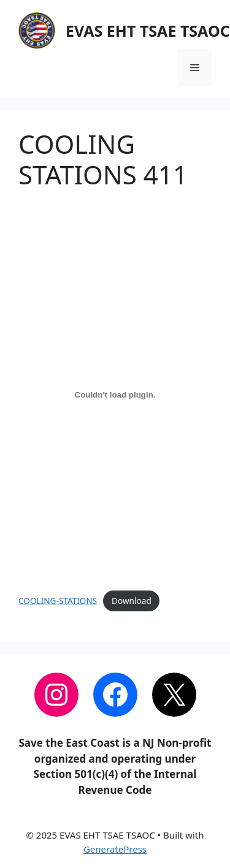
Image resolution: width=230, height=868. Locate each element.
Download (132, 601)
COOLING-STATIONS (58, 601)
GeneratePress (115, 849)
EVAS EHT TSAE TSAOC (148, 31)
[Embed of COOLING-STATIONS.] (115, 395)
